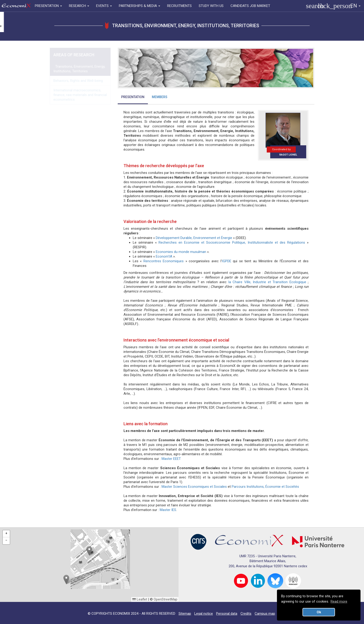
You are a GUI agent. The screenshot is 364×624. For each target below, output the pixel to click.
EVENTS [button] (104, 6)
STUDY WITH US (211, 6)
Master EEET (171, 459)
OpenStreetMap (166, 599)
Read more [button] (339, 601)
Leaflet (140, 599)
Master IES (168, 510)
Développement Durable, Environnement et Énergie (194, 238)
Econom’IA (164, 256)
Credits (246, 614)
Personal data (227, 614)
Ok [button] (319, 612)
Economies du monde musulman (181, 252)
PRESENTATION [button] (48, 6)
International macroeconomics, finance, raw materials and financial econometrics (80, 95)
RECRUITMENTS (179, 6)
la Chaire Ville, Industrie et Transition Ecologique (267, 282)
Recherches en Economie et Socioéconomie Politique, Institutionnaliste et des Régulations (232, 242)
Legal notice (204, 614)
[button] (89, 551)
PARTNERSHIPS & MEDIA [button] (140, 6)
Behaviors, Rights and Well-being (78, 81)
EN (355, 6)
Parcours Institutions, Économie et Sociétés (265, 487)
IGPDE (227, 261)
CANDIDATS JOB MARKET (250, 6)
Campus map (265, 614)
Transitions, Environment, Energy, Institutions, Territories (79, 69)
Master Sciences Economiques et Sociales (195, 487)
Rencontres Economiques (164, 261)
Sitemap (185, 614)
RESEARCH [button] (79, 6)
